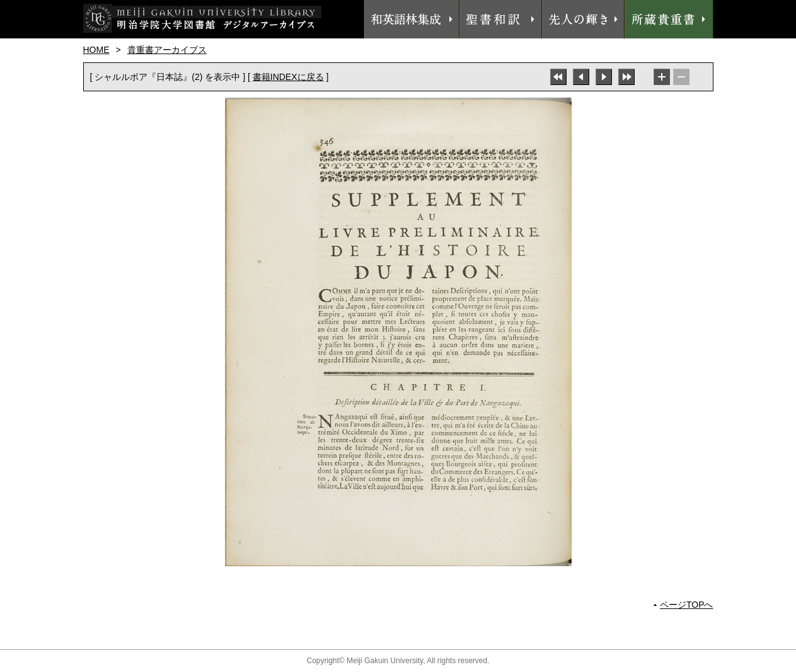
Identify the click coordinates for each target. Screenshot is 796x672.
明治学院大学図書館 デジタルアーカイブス (202, 18)
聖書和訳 (500, 19)
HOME (96, 50)
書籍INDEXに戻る (288, 77)
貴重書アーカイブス (167, 50)
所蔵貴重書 (669, 19)
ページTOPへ (687, 605)
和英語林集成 (412, 19)
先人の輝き (583, 19)
